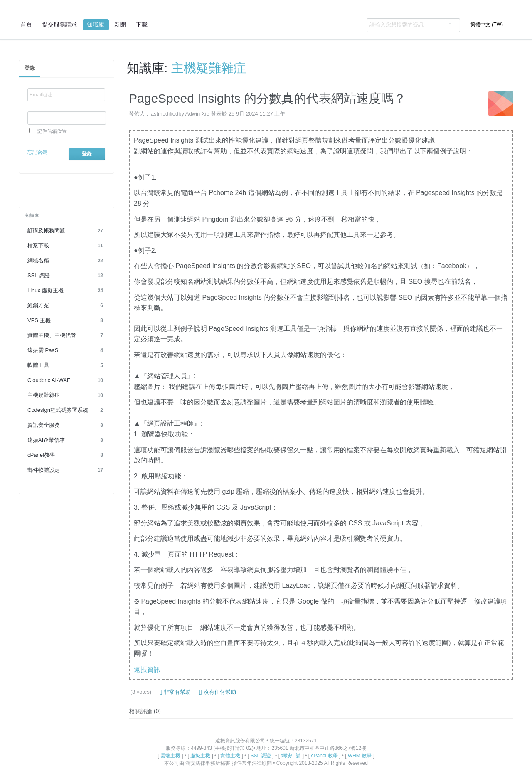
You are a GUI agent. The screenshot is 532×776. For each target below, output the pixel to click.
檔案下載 (66, 246)
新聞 (120, 25)
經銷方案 (66, 305)
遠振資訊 (147, 669)
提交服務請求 (59, 25)
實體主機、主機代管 (66, 335)
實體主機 (230, 756)
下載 (142, 25)
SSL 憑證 (66, 276)
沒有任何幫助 (217, 692)
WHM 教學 (360, 756)
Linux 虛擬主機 (66, 291)
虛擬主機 (200, 756)
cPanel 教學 (325, 756)
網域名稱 (66, 261)
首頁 (26, 25)
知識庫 (96, 25)
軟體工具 (66, 365)
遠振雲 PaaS (66, 350)
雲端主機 (170, 756)
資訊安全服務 (66, 425)
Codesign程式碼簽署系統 (66, 410)
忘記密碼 (37, 152)
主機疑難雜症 (66, 395)
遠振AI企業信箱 (66, 440)
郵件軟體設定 (66, 470)
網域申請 (291, 756)
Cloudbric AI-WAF (66, 380)
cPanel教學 (66, 455)
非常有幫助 (175, 692)
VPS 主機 (66, 320)
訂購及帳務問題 (66, 231)
